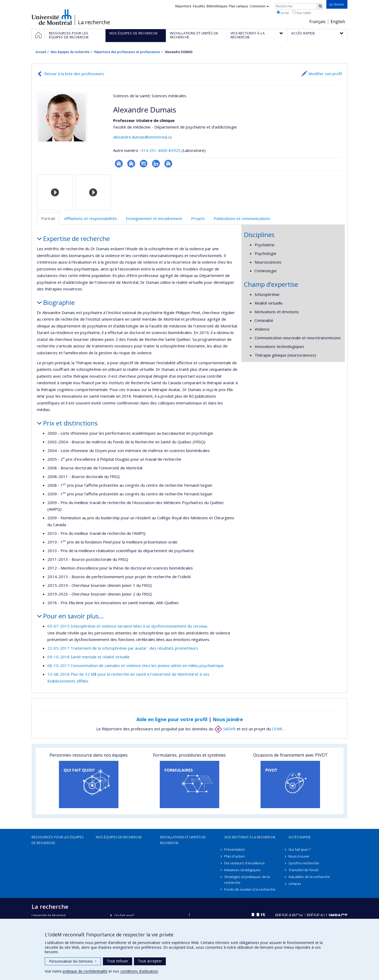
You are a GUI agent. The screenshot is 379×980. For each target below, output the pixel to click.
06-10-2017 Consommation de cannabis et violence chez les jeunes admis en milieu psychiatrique (136, 665)
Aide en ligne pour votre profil (172, 719)
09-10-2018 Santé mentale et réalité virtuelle (89, 657)
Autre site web (168, 164)
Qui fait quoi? (124, 915)
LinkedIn (156, 164)
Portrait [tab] (48, 218)
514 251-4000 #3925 (161, 150)
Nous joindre (228, 719)
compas (295, 884)
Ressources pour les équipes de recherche (58, 840)
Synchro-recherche (304, 863)
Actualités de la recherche (309, 877)
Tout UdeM (302, 13)
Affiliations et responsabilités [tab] (91, 218)
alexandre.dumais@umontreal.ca (142, 137)
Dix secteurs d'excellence (245, 863)
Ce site (283, 13)
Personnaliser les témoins (73, 961)
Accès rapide (300, 837)
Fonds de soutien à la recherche (250, 889)
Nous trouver (299, 856)
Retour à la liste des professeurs (74, 74)
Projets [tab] (198, 218)
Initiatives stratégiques (242, 870)
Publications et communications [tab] (242, 218)
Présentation (235, 849)
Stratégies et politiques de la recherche (247, 880)
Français (317, 22)
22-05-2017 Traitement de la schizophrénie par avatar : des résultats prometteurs (123, 648)
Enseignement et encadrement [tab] (154, 218)
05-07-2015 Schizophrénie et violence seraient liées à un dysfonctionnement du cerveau (127, 626)
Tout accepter (150, 961)
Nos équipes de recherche (70, 52)
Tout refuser (118, 961)
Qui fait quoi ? (299, 849)
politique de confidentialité (85, 971)
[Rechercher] (320, 6)
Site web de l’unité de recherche (131, 164)
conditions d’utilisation (139, 971)
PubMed (144, 164)
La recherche (94, 22)
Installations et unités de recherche (183, 840)
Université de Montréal (52, 17)
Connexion (259, 6)
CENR (277, 729)
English (338, 22)
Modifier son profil (325, 74)
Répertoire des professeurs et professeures (127, 52)
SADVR (225, 729)
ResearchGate (119, 164)
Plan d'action (235, 856)
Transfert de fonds (304, 870)
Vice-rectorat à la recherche (250, 837)
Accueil (41, 52)
